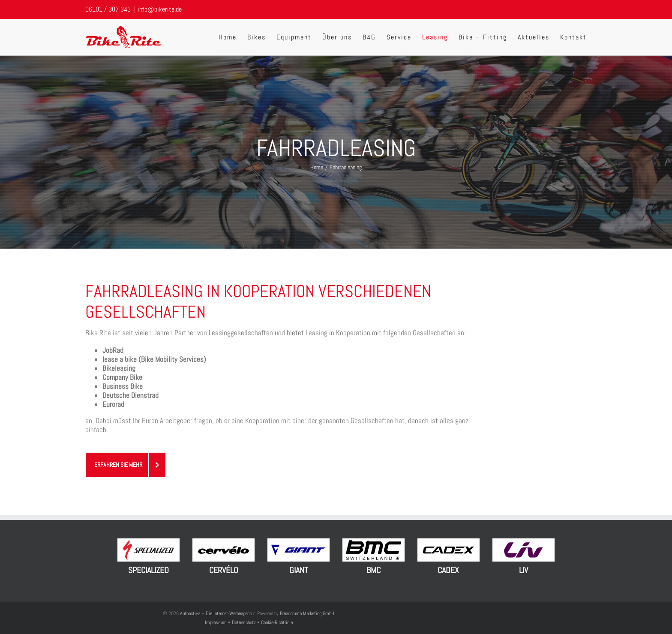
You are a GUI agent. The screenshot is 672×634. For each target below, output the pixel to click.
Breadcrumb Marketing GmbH (307, 613)
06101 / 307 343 (108, 9)
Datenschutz (244, 622)
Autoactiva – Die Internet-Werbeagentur (217, 613)
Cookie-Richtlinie (277, 622)
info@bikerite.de (160, 9)
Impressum (216, 622)
